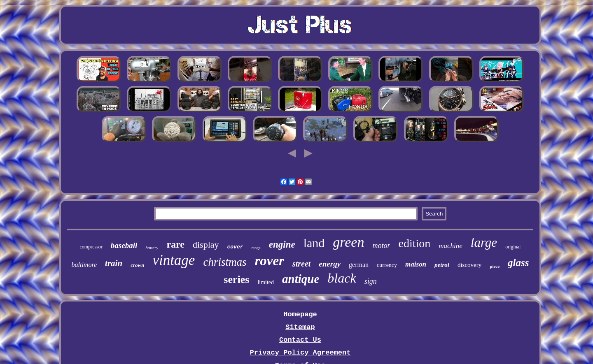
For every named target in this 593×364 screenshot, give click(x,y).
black (342, 278)
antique (301, 279)
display (206, 245)
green (348, 242)
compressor (91, 247)
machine (451, 246)
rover (269, 261)
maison (416, 264)
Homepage (300, 314)
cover (235, 247)
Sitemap (300, 327)
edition (414, 243)
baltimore (84, 265)
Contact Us (300, 340)
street (301, 264)
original (513, 247)
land (314, 243)
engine (282, 245)
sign (371, 281)
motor (381, 246)
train (114, 263)
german (359, 265)
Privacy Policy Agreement (300, 353)
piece (495, 266)
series (236, 279)
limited (266, 282)
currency (387, 265)
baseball (124, 245)
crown (137, 265)
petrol (442, 265)
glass (518, 263)
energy (330, 264)
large (484, 242)
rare (175, 244)
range (256, 248)
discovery (469, 265)
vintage (174, 260)
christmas (225, 262)
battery (152, 248)
